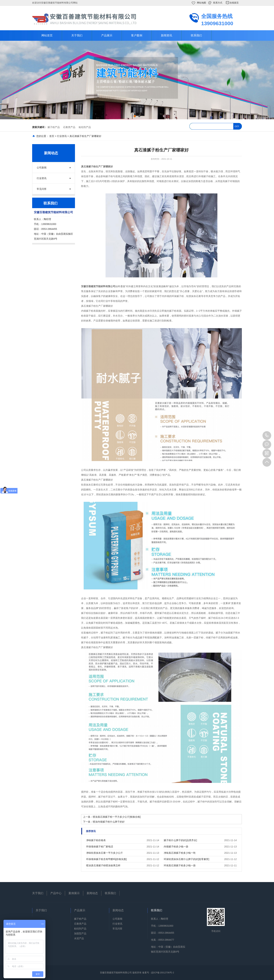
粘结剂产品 (85, 127)
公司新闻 (42, 168)
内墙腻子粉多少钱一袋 (176, 847)
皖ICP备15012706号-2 (163, 973)
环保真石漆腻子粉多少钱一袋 (180, 865)
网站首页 (47, 35)
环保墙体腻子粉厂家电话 (100, 847)
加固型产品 (80, 933)
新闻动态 (92, 893)
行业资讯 (62, 136)
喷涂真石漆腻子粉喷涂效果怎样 (103, 865)
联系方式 (218, 3)
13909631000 (267, 436)
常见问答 (42, 189)
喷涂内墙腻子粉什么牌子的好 (109, 822)
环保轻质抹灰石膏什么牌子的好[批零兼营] (186, 859)
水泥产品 (79, 938)
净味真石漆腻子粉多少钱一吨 (180, 853)
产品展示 (107, 35)
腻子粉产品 (54, 127)
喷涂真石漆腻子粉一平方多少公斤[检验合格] (117, 817)
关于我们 (77, 35)
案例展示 (74, 893)
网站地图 (201, 3)
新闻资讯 (167, 35)
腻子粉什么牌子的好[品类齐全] (180, 840)
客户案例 (137, 35)
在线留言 (234, 3)
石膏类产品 (69, 127)
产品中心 (56, 893)
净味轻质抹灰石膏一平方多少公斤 (104, 853)
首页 (52, 136)
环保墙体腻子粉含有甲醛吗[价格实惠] (106, 859)
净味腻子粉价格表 (96, 840)
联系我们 (196, 35)
